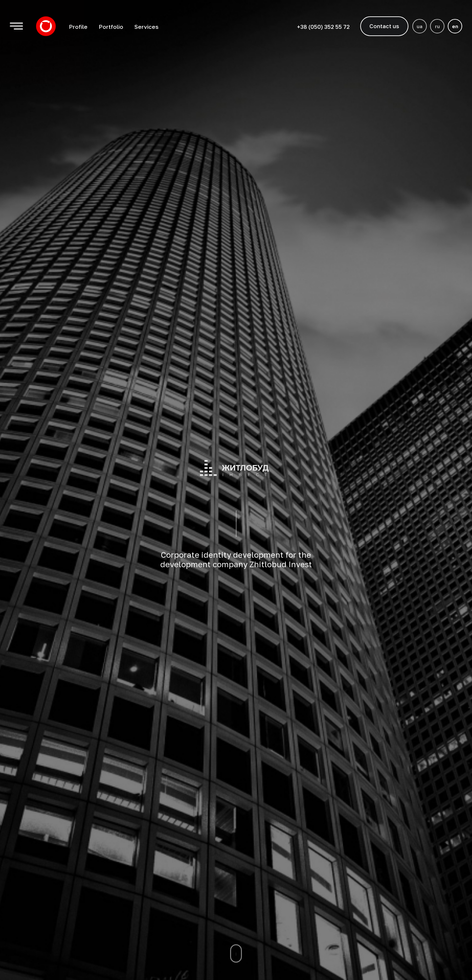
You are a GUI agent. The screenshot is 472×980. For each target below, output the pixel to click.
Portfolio (111, 27)
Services (147, 27)
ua (420, 26)
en (455, 26)
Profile (78, 27)
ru (437, 26)
